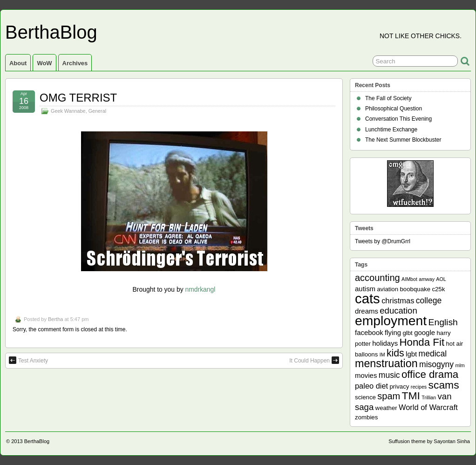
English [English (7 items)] (443, 322)
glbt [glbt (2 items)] (407, 333)
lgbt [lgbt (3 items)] (411, 354)
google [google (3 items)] (425, 332)
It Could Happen (314, 360)
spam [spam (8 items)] (389, 396)
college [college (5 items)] (429, 301)
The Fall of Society (388, 98)
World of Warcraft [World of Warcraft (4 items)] (428, 407)
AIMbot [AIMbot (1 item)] (409, 279)
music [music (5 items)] (389, 375)
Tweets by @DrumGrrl (383, 241)
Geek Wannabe (68, 111)
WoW (44, 63)
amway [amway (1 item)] (427, 279)
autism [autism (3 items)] (365, 289)
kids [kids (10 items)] (395, 353)
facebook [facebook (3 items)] (369, 332)
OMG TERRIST (78, 98)
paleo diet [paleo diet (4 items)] (371, 386)
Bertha (55, 319)
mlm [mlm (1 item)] (460, 365)
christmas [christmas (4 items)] (398, 301)
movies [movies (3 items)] (366, 375)
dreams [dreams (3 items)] (367, 311)
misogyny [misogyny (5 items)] (436, 364)
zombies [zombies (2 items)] (366, 417)
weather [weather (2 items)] (386, 408)
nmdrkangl (200, 289)
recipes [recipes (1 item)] (419, 387)
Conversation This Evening (398, 119)
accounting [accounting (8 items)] (377, 278)
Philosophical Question (394, 109)
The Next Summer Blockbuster (403, 140)
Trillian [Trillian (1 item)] (429, 397)
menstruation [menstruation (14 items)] (386, 363)
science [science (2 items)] (365, 397)
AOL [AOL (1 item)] (441, 279)
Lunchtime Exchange (391, 130)
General (97, 111)
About (18, 63)
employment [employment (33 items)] (391, 321)
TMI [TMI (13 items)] (411, 396)
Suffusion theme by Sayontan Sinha (429, 441)
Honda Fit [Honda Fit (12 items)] (422, 342)
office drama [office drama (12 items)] (430, 374)
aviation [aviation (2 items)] (388, 289)
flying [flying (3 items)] (393, 332)
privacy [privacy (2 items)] (400, 386)
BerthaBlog (51, 32)
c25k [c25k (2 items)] (438, 289)
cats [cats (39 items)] (367, 298)
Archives (75, 63)
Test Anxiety (28, 360)
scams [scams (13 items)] (444, 385)
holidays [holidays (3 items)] (385, 343)
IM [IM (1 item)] (382, 355)
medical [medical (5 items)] (433, 354)
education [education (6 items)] (398, 311)
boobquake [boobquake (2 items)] (415, 289)
